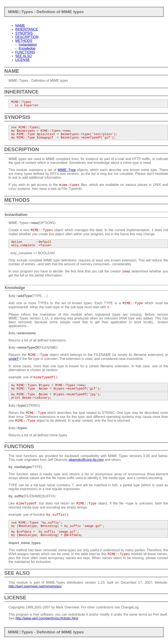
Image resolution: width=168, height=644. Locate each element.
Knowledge (27, 48)
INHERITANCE (27, 29)
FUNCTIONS (25, 52)
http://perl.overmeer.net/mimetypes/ (35, 586)
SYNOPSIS (24, 33)
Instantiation (28, 45)
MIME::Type (67, 170)
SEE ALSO (24, 56)
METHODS (24, 41)
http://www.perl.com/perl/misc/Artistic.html (47, 618)
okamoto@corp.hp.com (86, 460)
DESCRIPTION (27, 37)
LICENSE (22, 60)
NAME (20, 26)
